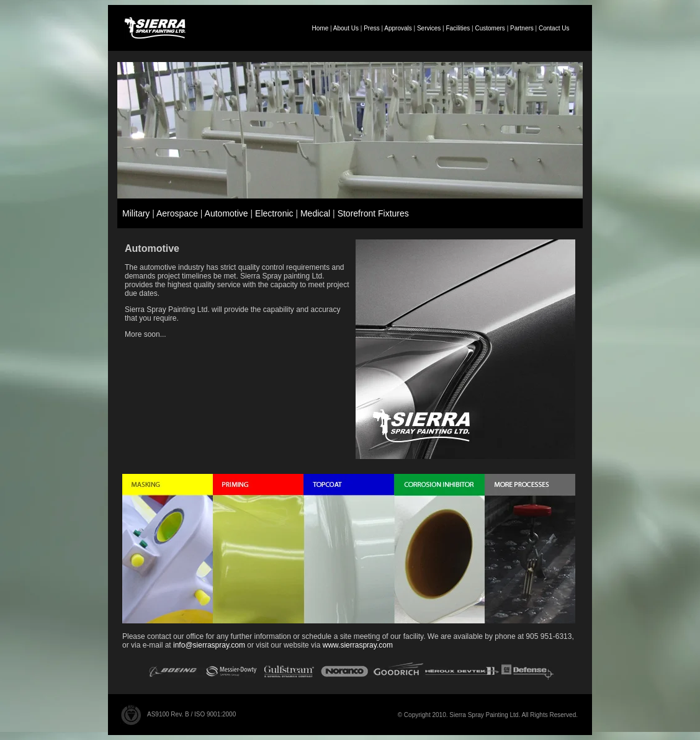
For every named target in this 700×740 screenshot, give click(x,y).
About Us (346, 28)
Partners (522, 28)
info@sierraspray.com (209, 645)
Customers (490, 28)
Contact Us (554, 28)
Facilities (458, 28)
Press (372, 28)
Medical (315, 213)
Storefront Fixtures (373, 213)
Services (429, 28)
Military (136, 213)
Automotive (227, 213)
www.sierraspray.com (358, 645)
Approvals (398, 28)
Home (321, 28)
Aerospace (177, 213)
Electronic (274, 213)
